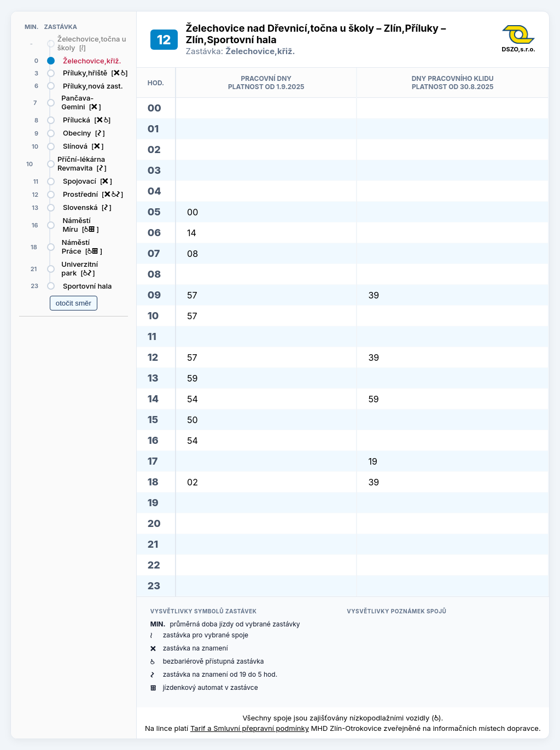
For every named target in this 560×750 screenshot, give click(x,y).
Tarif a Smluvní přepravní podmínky (250, 728)
